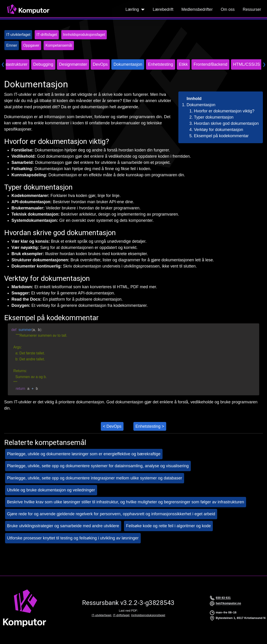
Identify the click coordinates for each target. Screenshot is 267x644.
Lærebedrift (163, 9)
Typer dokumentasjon (214, 117)
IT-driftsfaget (121, 615)
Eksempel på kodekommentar (221, 136)
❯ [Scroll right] (264, 64)
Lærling (132, 9)
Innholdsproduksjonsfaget (148, 615)
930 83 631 (223, 598)
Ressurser (252, 9)
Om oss (228, 9)
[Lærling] (142, 9)
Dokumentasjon (201, 105)
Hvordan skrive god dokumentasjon (226, 123)
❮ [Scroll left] (3, 64)
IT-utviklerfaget (101, 615)
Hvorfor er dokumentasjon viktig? (224, 111)
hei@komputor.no (228, 603)
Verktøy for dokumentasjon (219, 130)
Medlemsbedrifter (197, 9)
